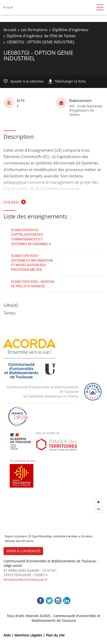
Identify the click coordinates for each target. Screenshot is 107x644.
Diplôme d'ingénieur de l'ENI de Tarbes (41, 36)
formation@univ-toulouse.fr (26, 579)
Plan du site (55, 635)
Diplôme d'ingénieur (71, 30)
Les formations (34, 30)
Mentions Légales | (30, 635)
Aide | (9, 635)
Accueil (10, 30)
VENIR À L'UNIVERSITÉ (23, 551)
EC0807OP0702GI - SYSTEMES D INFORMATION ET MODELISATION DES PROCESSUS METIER (32, 263)
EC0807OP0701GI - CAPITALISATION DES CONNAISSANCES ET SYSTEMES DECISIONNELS (31, 237)
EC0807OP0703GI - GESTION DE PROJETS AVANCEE (33, 284)
